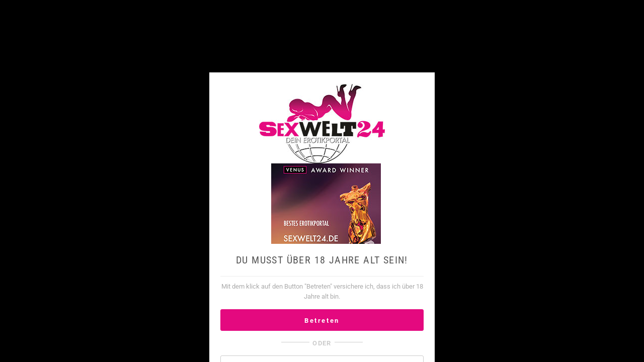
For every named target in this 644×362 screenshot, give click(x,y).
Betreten (322, 321)
